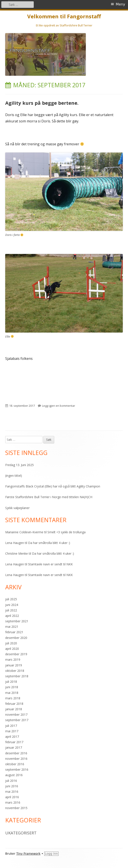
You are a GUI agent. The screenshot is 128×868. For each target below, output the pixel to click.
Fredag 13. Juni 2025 (19, 465)
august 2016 (14, 775)
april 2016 (12, 797)
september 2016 (17, 769)
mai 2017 (12, 731)
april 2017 (12, 737)
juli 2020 (11, 643)
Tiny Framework (28, 854)
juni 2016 (12, 786)
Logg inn (51, 854)
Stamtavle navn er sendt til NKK (50, 564)
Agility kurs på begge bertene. (42, 103)
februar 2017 (14, 742)
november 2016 (16, 759)
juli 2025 (11, 599)
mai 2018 (12, 693)
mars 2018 (13, 698)
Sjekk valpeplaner (17, 508)
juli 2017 (11, 726)
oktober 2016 (15, 764)
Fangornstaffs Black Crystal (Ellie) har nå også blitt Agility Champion (53, 486)
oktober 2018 (15, 671)
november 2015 (16, 808)
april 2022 (12, 616)
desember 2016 (16, 753)
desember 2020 (16, 638)
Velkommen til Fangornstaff (64, 16)
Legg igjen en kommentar (59, 406)
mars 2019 (13, 660)
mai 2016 (12, 792)
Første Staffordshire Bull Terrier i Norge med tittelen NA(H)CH (49, 497)
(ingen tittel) (14, 476)
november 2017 (16, 714)
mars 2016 (13, 802)
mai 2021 (12, 627)
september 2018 (17, 676)
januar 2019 (14, 665)
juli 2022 (11, 610)
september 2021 (17, 621)
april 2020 (12, 649)
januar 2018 (14, 709)
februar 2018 (14, 704)
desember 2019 (16, 654)
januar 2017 (14, 747)
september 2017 (17, 720)
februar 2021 (14, 632)
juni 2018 (12, 687)
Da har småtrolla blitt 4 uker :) (49, 543)
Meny (120, 4)
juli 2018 (11, 682)
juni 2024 (12, 605)
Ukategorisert (21, 833)
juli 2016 (11, 781)
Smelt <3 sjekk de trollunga (67, 532)
